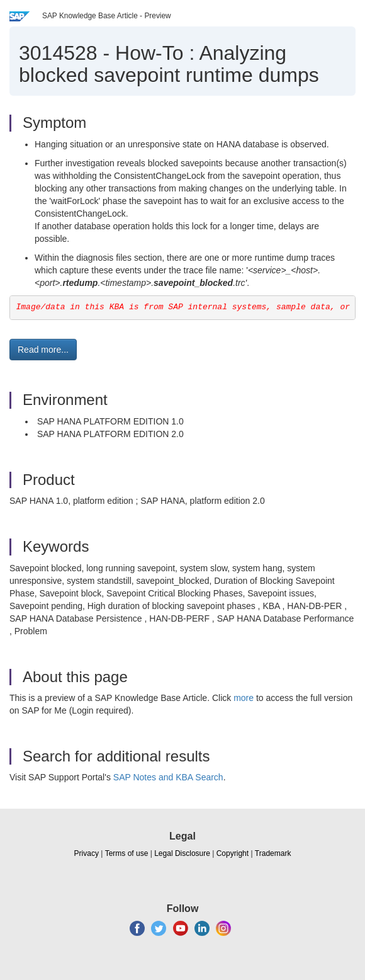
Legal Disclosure (182, 853)
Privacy (87, 853)
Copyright (233, 853)
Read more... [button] (43, 350)
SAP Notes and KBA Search (168, 777)
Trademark (273, 853)
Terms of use (127, 853)
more (244, 698)
